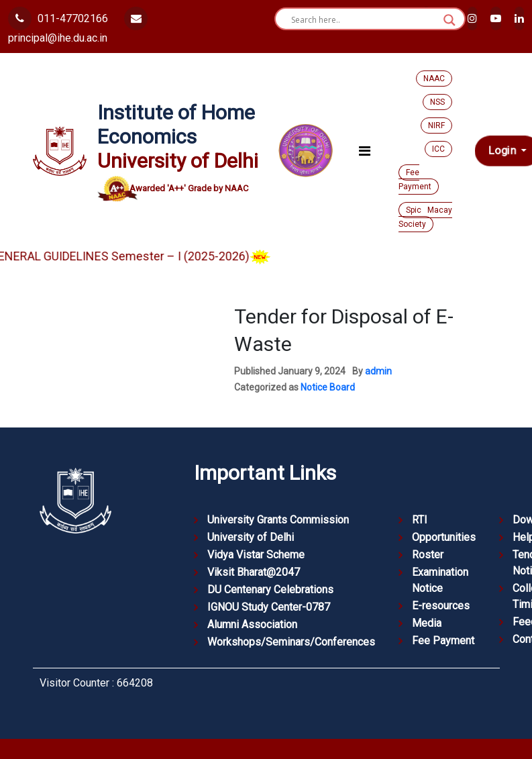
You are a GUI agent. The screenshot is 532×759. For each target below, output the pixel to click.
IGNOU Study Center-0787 (269, 607)
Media (427, 623)
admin (378, 371)
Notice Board (328, 387)
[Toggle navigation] (365, 151)
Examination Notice (440, 580)
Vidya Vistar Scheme (256, 555)
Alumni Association (252, 624)
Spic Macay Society (425, 217)
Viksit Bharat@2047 (254, 572)
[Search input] (364, 20)
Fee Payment (415, 180)
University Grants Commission (278, 520)
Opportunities (444, 537)
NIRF (436, 125)
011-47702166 (58, 18)
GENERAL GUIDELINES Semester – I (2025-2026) (141, 256)
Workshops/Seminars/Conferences (291, 642)
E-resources (441, 606)
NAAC (434, 79)
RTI (420, 520)
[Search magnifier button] (449, 20)
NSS (437, 102)
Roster (428, 555)
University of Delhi (251, 537)
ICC (438, 149)
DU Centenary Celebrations (270, 590)
